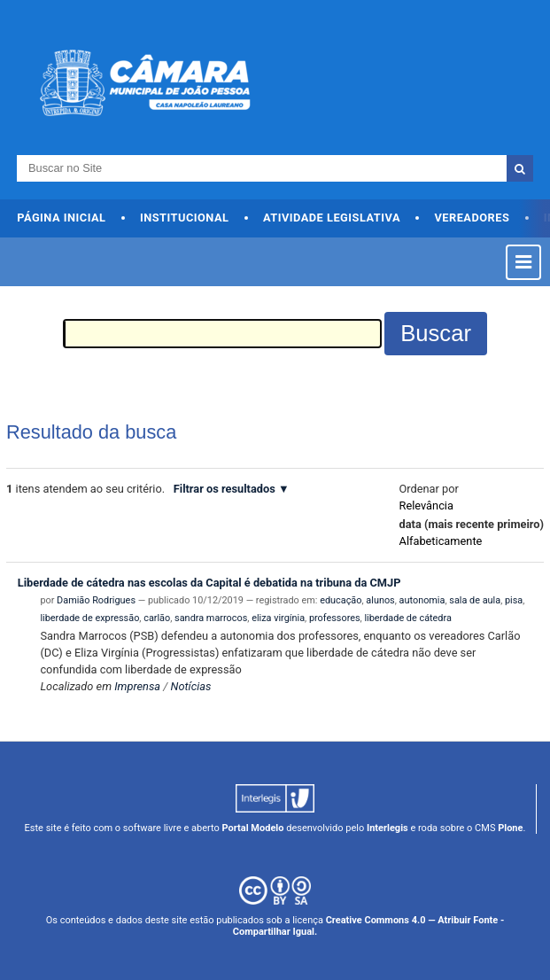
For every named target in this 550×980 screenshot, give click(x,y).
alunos (380, 600)
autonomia (422, 600)
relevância (426, 506)
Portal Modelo (253, 828)
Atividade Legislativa (332, 218)
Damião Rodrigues (96, 600)
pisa (514, 600)
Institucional (185, 218)
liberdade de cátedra (407, 618)
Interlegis (387, 828)
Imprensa (137, 686)
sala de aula (475, 600)
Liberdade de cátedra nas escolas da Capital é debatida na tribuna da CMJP (209, 583)
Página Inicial (61, 218)
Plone (510, 828)
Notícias (191, 686)
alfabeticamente (441, 541)
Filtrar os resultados (225, 489)
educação (341, 600)
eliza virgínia (278, 618)
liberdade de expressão (89, 618)
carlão (157, 618)
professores (335, 618)
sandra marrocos (211, 618)
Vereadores (472, 218)
